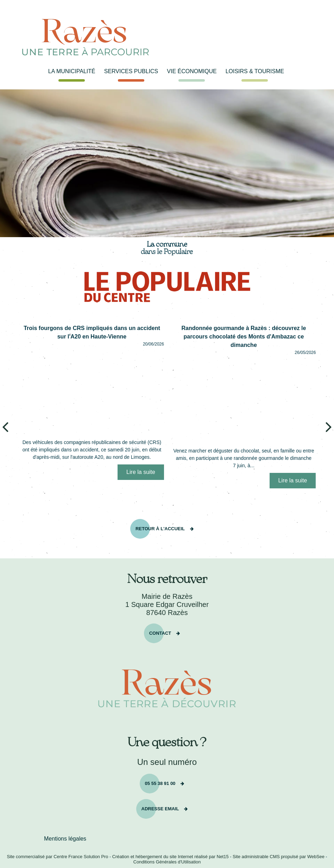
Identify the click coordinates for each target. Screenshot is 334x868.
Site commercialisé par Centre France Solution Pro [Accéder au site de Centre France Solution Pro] (57, 857)
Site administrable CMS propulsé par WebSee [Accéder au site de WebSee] (279, 857)
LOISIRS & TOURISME (255, 71)
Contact (160, 632)
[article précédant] (5, 426)
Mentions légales (65, 839)
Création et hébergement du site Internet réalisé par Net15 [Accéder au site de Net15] (171, 857)
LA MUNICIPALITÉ (72, 71)
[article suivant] (329, 426)
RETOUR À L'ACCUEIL (160, 528)
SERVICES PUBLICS (131, 71)
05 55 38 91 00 (160, 783)
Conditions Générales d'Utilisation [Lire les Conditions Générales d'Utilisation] (167, 862)
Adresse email (160, 808)
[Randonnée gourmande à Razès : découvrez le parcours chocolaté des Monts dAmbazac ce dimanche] (244, 400)
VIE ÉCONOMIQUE (192, 71)
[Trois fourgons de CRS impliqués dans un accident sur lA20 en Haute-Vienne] (92, 391)
